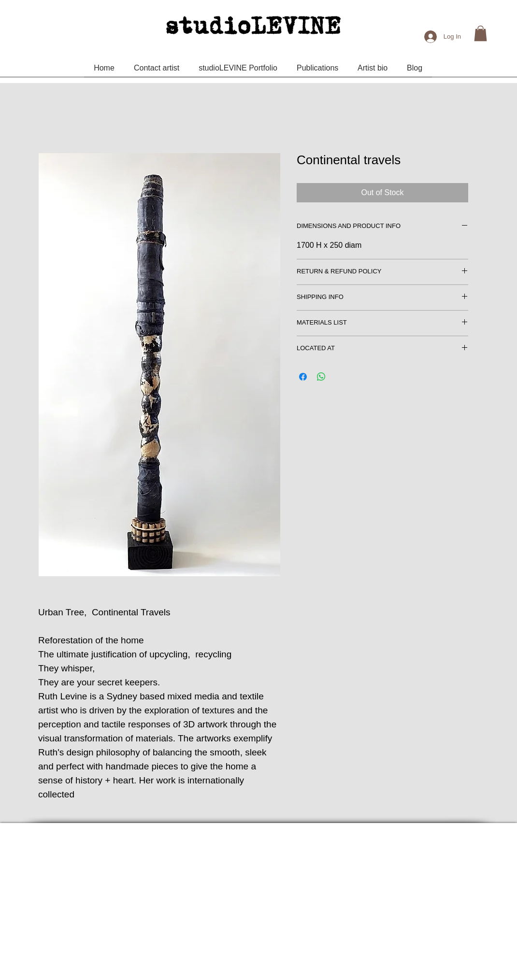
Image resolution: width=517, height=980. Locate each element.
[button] (481, 33)
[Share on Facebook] (303, 377)
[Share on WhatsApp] (321, 377)
